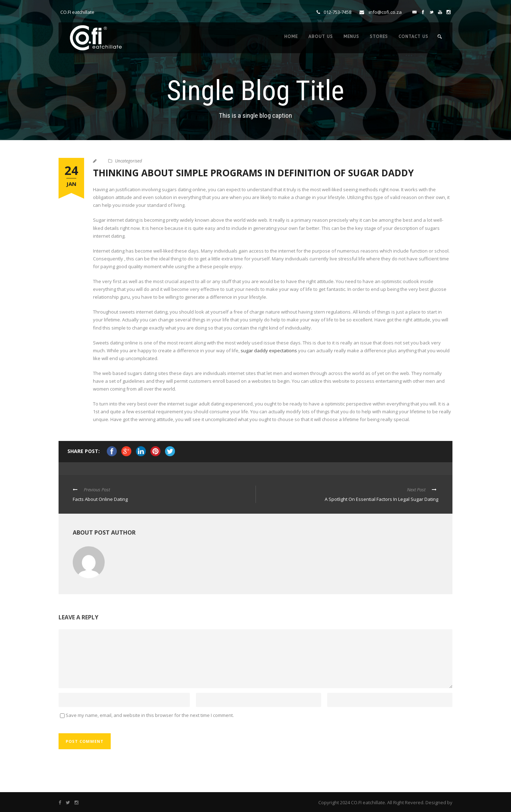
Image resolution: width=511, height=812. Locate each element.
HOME (291, 37)
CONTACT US (413, 37)
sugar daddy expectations (269, 350)
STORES (379, 37)
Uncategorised (128, 161)
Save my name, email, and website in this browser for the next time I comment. (150, 715)
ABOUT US (321, 37)
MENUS (351, 37)
